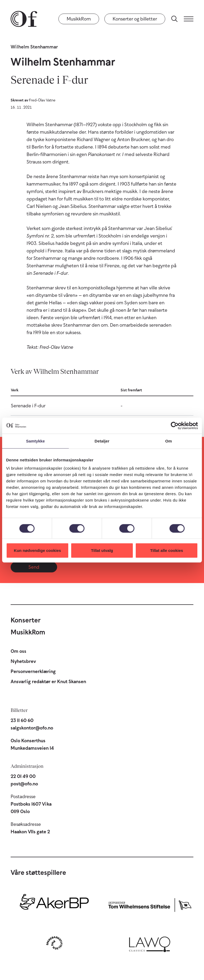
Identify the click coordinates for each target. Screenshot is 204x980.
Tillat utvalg (102, 550)
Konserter (26, 620)
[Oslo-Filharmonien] (24, 19)
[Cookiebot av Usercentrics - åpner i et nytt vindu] (175, 425)
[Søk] (175, 19)
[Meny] (189, 19)
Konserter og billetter (135, 19)
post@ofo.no (24, 784)
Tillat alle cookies (167, 550)
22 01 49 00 (23, 776)
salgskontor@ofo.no (32, 728)
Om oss (18, 651)
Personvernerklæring (33, 671)
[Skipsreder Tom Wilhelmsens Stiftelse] (150, 904)
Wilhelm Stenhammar (34, 47)
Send (34, 567)
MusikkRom (79, 19)
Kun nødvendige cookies (37, 550)
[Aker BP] (54, 904)
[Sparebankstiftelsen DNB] (54, 943)
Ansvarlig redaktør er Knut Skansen (48, 682)
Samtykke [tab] (35, 441)
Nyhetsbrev (23, 661)
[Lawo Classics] (150, 943)
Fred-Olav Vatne (42, 100)
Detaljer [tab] (102, 441)
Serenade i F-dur (28, 406)
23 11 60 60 (22, 720)
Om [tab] (169, 441)
